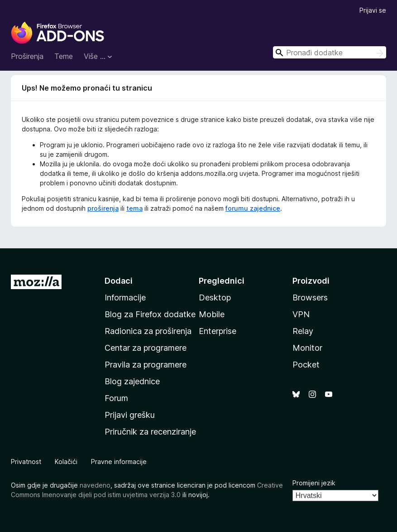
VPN (301, 314)
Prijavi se (373, 10)
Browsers (310, 297)
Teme (64, 56)
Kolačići (66, 462)
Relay (303, 331)
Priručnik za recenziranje (150, 432)
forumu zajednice (253, 208)
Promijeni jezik (314, 483)
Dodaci (119, 281)
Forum (116, 398)
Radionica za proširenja (148, 331)
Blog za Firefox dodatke (150, 314)
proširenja (103, 208)
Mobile (212, 314)
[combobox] (330, 52)
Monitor (307, 348)
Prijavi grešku (130, 415)
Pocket (306, 365)
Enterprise (218, 331)
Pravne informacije (119, 462)
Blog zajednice (132, 381)
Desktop (215, 297)
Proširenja (27, 56)
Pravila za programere (146, 365)
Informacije (125, 297)
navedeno (95, 485)
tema (134, 208)
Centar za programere (146, 348)
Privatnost (26, 462)
